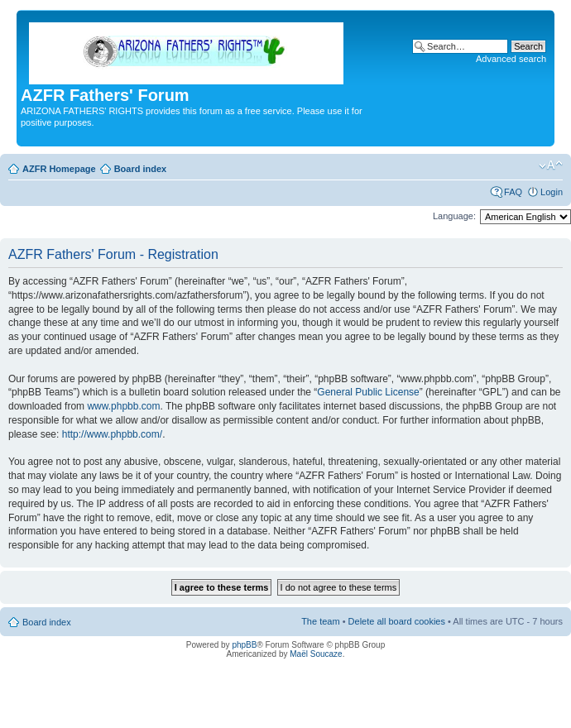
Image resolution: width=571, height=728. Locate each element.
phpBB (244, 645)
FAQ (513, 192)
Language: (454, 216)
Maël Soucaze (316, 654)
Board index (141, 169)
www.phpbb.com (123, 406)
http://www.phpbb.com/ (112, 434)
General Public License (368, 392)
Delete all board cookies (397, 621)
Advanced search (511, 59)
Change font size (551, 165)
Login (552, 192)
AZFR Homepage (59, 169)
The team (320, 621)
